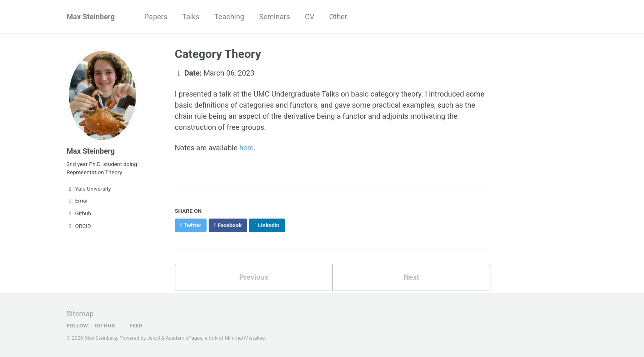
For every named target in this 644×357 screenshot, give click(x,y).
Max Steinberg (91, 17)
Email (78, 200)
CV (309, 17)
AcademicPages (184, 338)
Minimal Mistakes (245, 338)
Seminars (275, 17)
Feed (132, 325)
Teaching (229, 17)
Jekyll (154, 338)
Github (79, 213)
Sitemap (80, 314)
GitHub (103, 325)
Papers (156, 17)
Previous (254, 277)
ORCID (79, 226)
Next (412, 277)
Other (338, 17)
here (247, 148)
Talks (191, 17)
